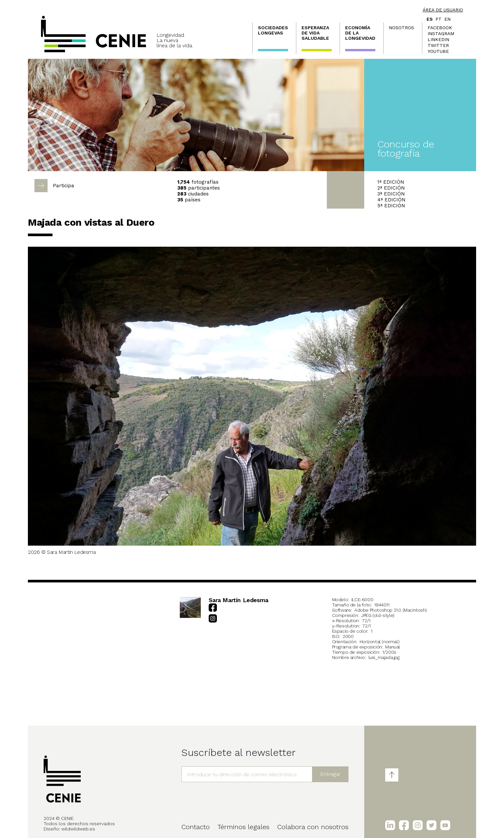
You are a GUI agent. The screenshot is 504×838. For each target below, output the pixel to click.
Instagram (441, 34)
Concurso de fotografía (406, 149)
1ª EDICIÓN (391, 182)
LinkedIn (438, 39)
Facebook (440, 28)
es (430, 19)
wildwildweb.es (78, 829)
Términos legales (243, 827)
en (447, 19)
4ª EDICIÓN (391, 200)
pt (439, 19)
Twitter (438, 45)
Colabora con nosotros (313, 827)
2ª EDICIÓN (391, 188)
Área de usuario (443, 10)
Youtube (438, 51)
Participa (63, 186)
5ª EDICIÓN (391, 206)
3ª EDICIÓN (391, 194)
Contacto (196, 827)
